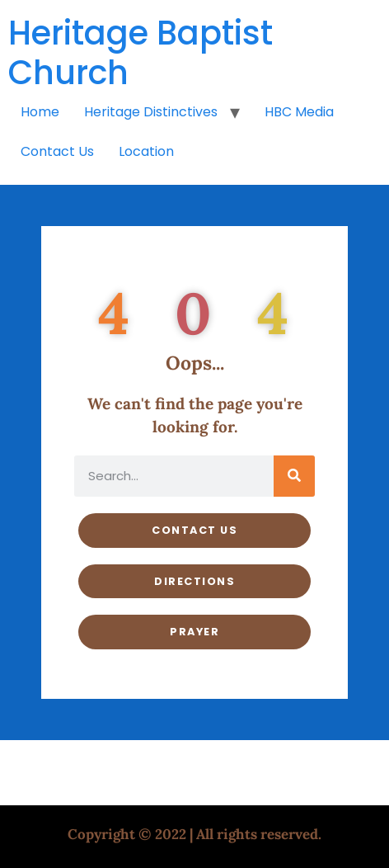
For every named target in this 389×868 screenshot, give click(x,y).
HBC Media (299, 112)
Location (146, 151)
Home (40, 112)
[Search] (294, 476)
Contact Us (57, 151)
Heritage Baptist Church (141, 53)
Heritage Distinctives (151, 112)
